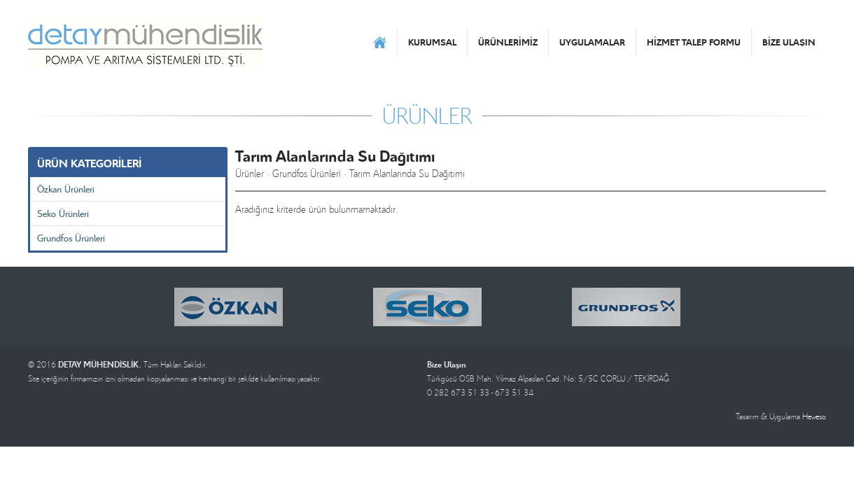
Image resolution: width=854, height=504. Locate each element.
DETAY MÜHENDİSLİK (145, 42)
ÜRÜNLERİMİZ (508, 42)
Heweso (814, 416)
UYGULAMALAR (592, 42)
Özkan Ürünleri (66, 189)
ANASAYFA (380, 42)
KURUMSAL (432, 42)
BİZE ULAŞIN (789, 42)
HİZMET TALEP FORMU (694, 42)
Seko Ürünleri (63, 213)
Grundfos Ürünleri (71, 238)
